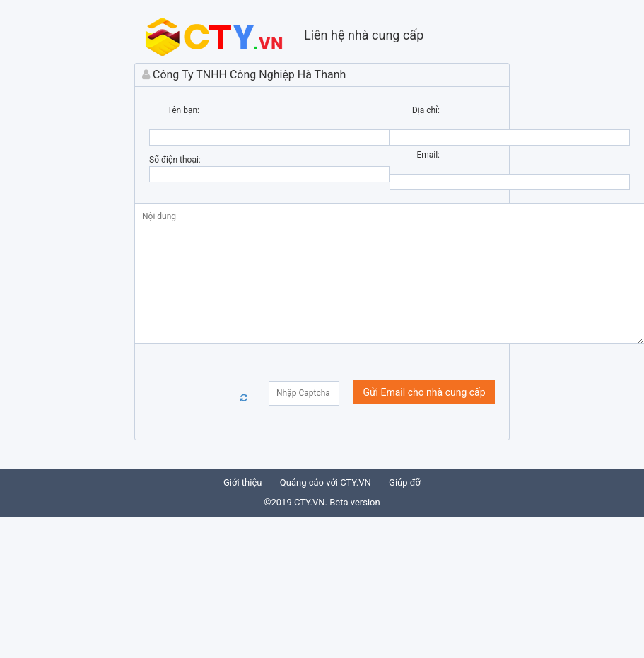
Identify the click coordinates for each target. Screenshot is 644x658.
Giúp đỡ (405, 482)
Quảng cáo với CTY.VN (326, 482)
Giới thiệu (242, 482)
